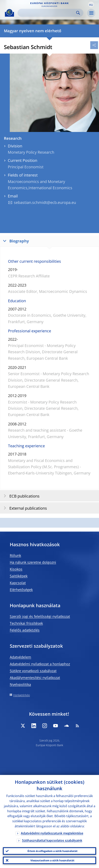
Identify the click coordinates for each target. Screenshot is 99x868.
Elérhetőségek (21, 590)
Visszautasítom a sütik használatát (52, 860)
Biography (15, 241)
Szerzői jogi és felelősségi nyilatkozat (40, 616)
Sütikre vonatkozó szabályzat (33, 671)
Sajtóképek (19, 576)
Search (78, 13)
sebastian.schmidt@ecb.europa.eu (45, 202)
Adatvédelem (20, 657)
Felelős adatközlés (25, 630)
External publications (24, 508)
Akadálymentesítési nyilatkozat (35, 678)
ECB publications (20, 496)
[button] (91, 4)
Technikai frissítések (26, 623)
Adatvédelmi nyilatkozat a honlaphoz (40, 664)
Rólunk (15, 555)
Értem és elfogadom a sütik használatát (53, 851)
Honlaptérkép (22, 695)
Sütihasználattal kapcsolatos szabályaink (52, 840)
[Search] (47, 13)
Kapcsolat (18, 583)
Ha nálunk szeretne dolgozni (33, 562)
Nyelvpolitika (20, 684)
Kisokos (16, 569)
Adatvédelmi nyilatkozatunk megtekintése (52, 833)
